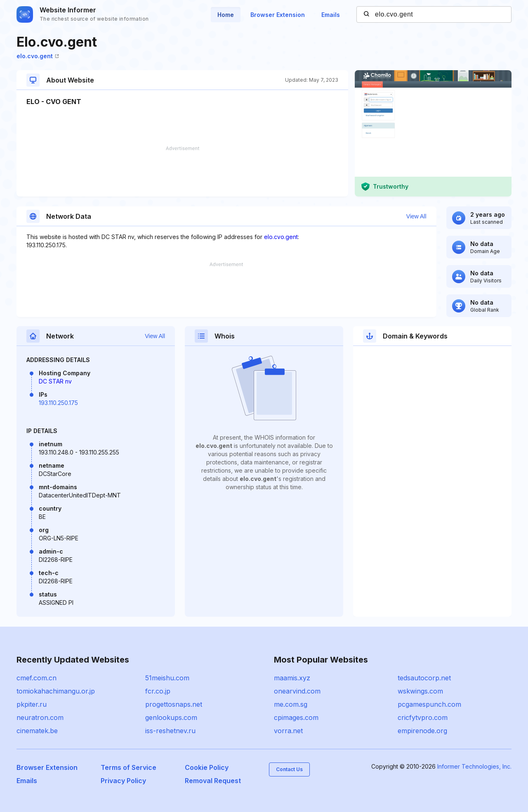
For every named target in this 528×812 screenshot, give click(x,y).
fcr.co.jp (158, 691)
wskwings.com (420, 691)
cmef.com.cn (37, 678)
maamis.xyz (292, 678)
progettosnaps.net (174, 704)
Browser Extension (278, 15)
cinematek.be (37, 731)
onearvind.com (297, 691)
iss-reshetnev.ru (170, 731)
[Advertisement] (182, 171)
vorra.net (288, 731)
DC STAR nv (55, 381)
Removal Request (213, 781)
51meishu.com (167, 678)
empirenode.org (422, 731)
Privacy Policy (123, 781)
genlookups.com (171, 717)
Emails (331, 15)
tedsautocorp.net (424, 678)
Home (226, 15)
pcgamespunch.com (429, 704)
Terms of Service (128, 767)
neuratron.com (40, 717)
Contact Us (289, 769)
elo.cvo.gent (38, 56)
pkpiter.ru (32, 704)
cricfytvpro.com (423, 717)
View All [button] (416, 216)
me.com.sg (291, 704)
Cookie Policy (207, 767)
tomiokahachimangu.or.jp (56, 691)
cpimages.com (296, 717)
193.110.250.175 (58, 403)
